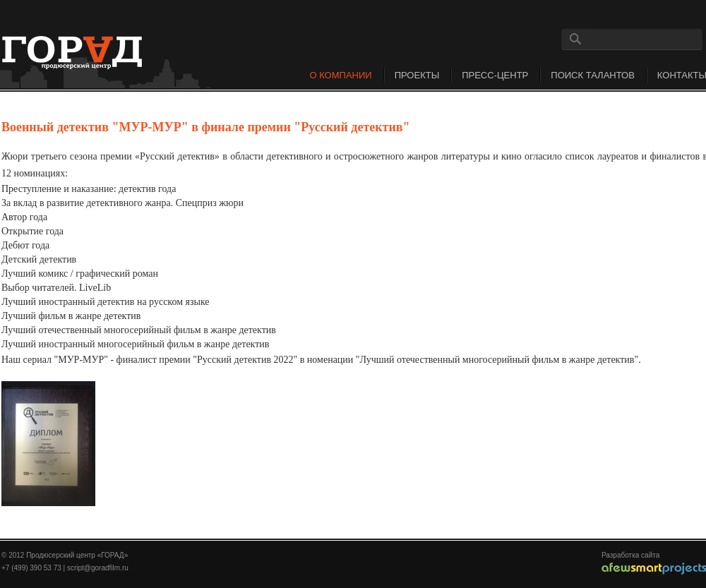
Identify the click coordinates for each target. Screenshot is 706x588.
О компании (340, 75)
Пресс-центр (495, 75)
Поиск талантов (593, 75)
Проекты (417, 75)
